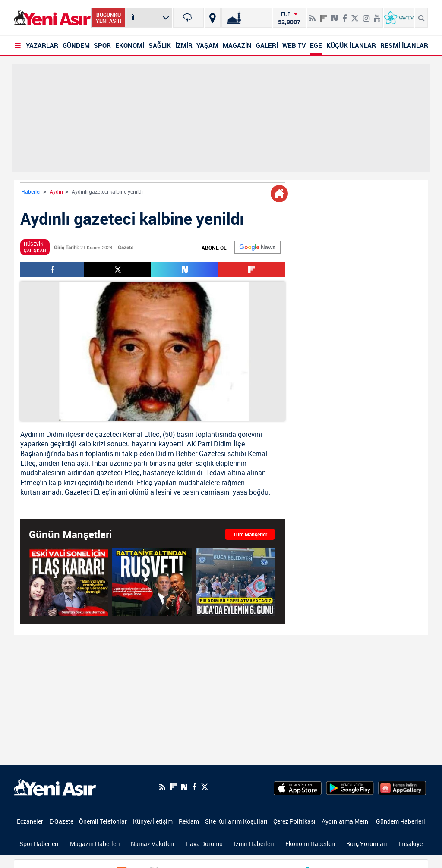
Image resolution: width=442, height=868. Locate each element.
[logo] (55, 786)
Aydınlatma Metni (346, 821)
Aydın (56, 191)
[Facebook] (344, 15)
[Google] (257, 247)
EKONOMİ (130, 45)
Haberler (31, 191)
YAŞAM (207, 45)
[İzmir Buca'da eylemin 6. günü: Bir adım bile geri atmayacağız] (235, 582)
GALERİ (267, 45)
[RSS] (313, 15)
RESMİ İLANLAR (404, 45)
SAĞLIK (160, 45)
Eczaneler (30, 821)
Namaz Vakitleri (153, 844)
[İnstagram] (366, 15)
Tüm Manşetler (250, 534)
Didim (55, 434)
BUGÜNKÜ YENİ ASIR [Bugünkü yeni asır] (109, 18)
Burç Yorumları (367, 844)
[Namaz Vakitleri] (247, 18)
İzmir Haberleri (254, 844)
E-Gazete (61, 821)
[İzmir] (188, 18)
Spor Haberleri (39, 844)
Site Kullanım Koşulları (236, 821)
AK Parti (199, 444)
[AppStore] (298, 787)
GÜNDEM (76, 45)
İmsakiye (410, 844)
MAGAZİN (237, 45)
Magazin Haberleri (95, 844)
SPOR (102, 45)
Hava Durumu (204, 844)
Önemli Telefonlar (103, 821)
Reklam (189, 821)
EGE (316, 45)
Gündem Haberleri (401, 821)
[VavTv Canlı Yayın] (399, 18)
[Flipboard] (323, 15)
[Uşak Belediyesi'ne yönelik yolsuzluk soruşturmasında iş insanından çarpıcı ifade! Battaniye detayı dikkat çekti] (152, 582)
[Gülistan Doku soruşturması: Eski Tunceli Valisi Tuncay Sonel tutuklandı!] (68, 582)
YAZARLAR (42, 45)
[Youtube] (377, 15)
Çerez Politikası (294, 821)
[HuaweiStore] (402, 787)
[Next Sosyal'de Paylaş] (335, 15)
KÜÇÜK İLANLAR (351, 45)
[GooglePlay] (350, 787)
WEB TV (294, 45)
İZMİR (184, 45)
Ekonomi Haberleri (310, 844)
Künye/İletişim (153, 821)
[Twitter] (355, 15)
